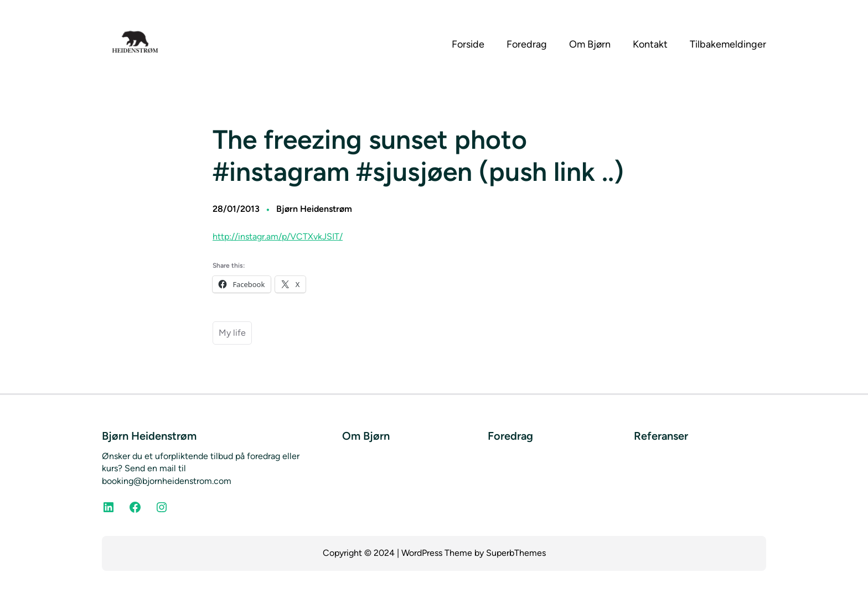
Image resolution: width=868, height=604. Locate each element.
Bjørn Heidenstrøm (314, 209)
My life (232, 333)
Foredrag (510, 436)
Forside (468, 44)
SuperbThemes (516, 553)
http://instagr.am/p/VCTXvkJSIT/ (278, 236)
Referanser (661, 436)
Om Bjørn (366, 436)
